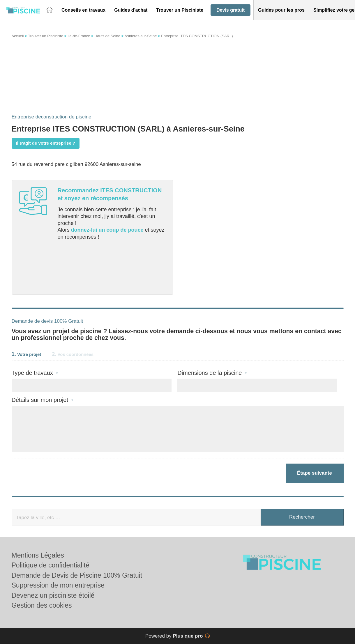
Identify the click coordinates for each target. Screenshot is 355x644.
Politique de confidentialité (51, 565)
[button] (83, 10)
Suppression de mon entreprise (58, 585)
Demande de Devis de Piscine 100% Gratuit (77, 575)
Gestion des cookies (42, 605)
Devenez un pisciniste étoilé (53, 595)
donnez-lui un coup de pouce (107, 230)
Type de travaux (35, 373)
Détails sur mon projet (42, 400)
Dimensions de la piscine (212, 373)
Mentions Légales (38, 555)
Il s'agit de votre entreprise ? (46, 143)
